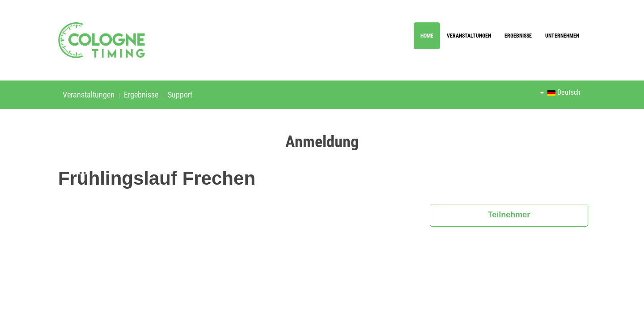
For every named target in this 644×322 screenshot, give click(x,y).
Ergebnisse (518, 36)
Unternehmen (562, 36)
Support (180, 95)
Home (427, 36)
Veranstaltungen (469, 36)
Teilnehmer (509, 215)
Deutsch (560, 92)
